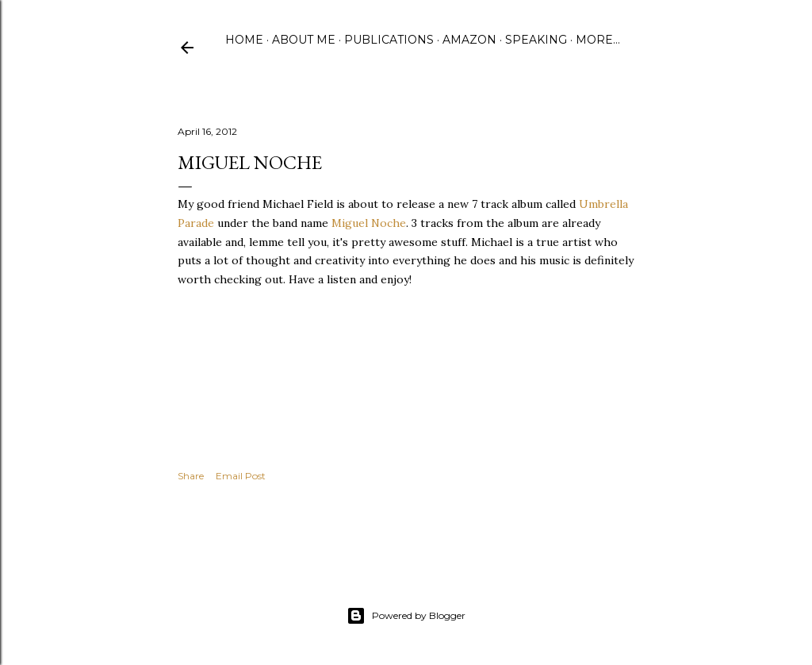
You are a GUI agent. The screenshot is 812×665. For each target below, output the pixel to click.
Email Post (241, 476)
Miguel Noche (369, 223)
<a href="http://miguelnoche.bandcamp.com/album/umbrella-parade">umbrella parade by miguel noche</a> (336, 348)
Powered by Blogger (406, 616)
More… (598, 40)
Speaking (536, 40)
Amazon (469, 40)
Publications (389, 40)
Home (244, 40)
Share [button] (191, 476)
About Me (304, 40)
